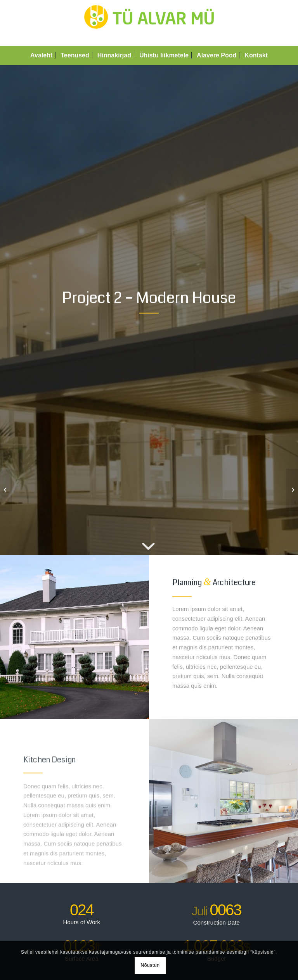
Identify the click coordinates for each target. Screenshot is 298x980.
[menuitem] (41, 55)
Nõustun (150, 965)
